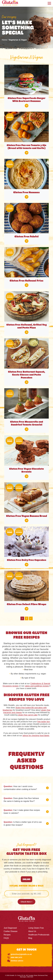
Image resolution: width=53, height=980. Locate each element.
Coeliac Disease (11, 931)
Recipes (7, 935)
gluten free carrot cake (28, 715)
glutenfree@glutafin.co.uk (21, 954)
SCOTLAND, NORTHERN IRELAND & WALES (26, 886)
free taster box (43, 722)
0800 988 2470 (16, 957)
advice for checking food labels (36, 736)
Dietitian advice (17, 961)
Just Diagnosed (10, 928)
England (26, 879)
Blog (30, 938)
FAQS (6, 938)
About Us (32, 931)
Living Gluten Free (36, 928)
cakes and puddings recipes (37, 686)
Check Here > (26, 902)
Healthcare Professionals (39, 935)
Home (4, 40)
